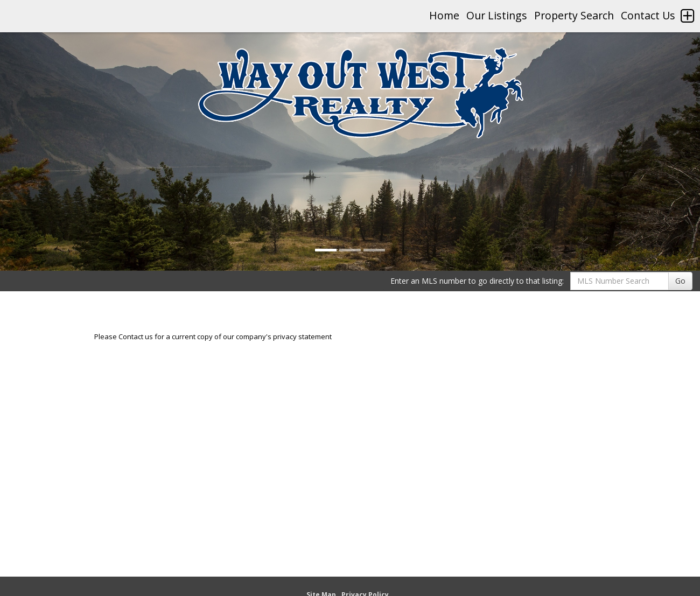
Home (444, 15)
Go (680, 281)
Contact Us (648, 15)
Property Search (574, 15)
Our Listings (497, 15)
